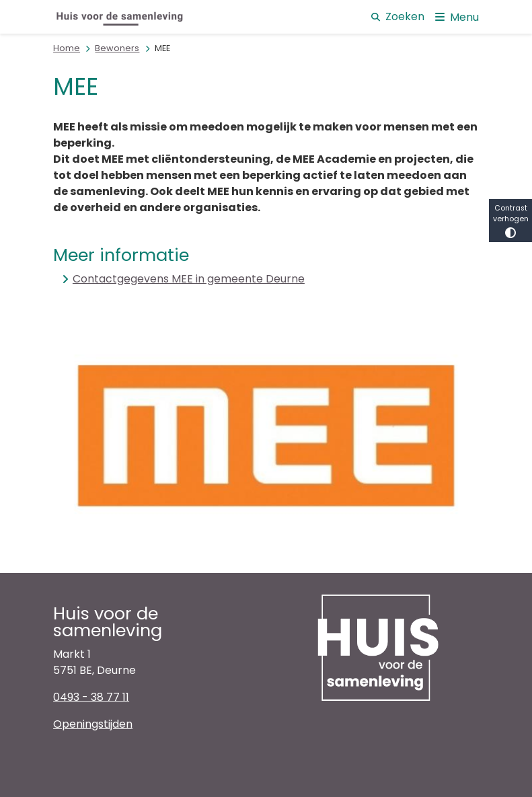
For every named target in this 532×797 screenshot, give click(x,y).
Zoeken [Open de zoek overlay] (398, 16)
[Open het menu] (457, 17)
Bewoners (117, 48)
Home (67, 48)
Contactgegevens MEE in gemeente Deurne (189, 279)
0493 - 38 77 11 (91, 697)
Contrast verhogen (510, 221)
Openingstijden (93, 724)
